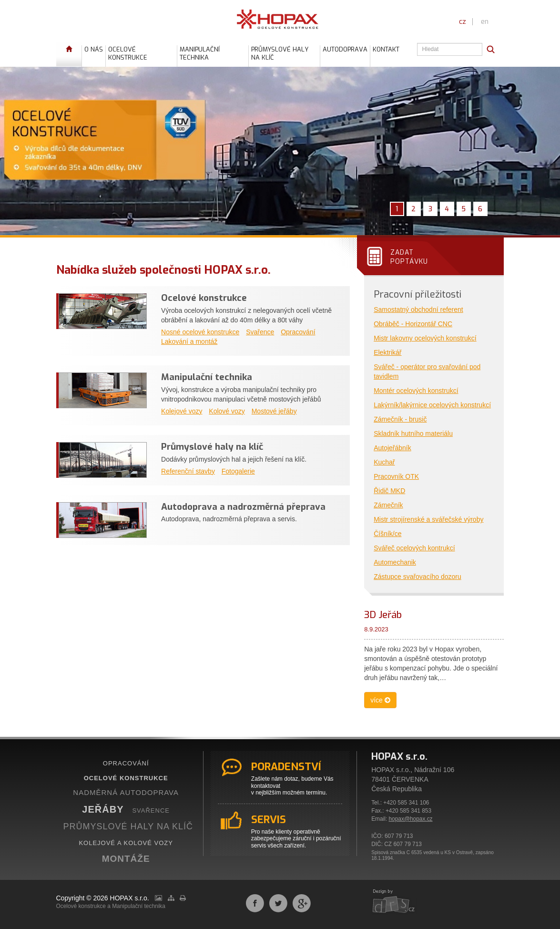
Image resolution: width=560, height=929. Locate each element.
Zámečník (388, 505)
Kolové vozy (227, 411)
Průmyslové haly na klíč (212, 447)
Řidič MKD (389, 491)
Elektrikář (387, 352)
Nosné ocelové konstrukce (200, 332)
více (380, 700)
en (485, 22)
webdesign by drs (394, 902)
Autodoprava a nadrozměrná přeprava (243, 507)
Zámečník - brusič (400, 419)
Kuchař (384, 462)
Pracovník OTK (396, 476)
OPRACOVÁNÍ (126, 763)
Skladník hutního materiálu (413, 434)
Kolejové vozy (182, 411)
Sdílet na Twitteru (278, 903)
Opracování (298, 332)
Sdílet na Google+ (302, 903)
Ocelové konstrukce (204, 298)
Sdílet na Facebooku (255, 903)
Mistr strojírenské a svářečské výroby (428, 519)
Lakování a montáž (189, 341)
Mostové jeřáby (274, 411)
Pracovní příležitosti (417, 294)
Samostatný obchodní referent (418, 310)
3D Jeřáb (383, 615)
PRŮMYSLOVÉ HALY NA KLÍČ (128, 826)
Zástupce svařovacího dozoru (417, 577)
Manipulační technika (207, 377)
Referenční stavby (188, 471)
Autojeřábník (392, 448)
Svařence (260, 332)
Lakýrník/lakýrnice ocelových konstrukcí (432, 405)
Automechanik (395, 562)
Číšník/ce (387, 534)
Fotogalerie (238, 471)
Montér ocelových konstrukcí (416, 391)
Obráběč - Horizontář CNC (413, 324)
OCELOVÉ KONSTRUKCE (126, 778)
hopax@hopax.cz (411, 819)
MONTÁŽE (126, 859)
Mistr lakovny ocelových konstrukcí (425, 338)
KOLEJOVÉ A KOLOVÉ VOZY (126, 843)
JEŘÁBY (103, 809)
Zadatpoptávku (409, 257)
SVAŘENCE (151, 810)
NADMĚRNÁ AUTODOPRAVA (126, 792)
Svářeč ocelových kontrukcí (414, 548)
